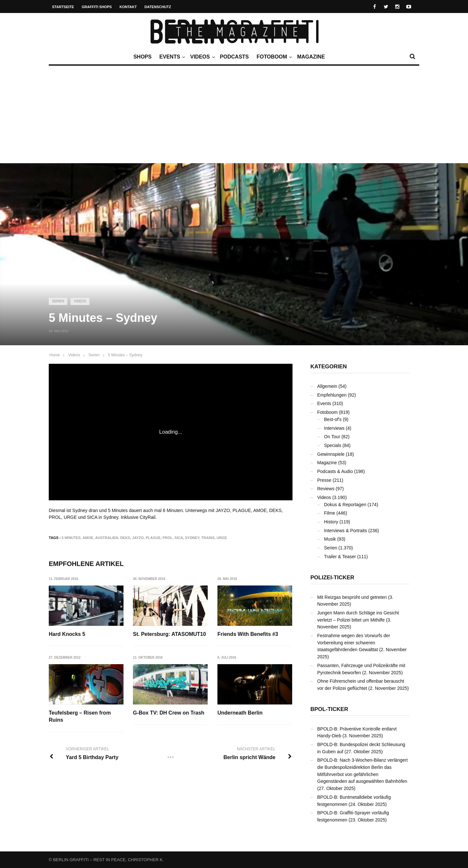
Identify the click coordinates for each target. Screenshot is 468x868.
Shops (142, 57)
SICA (179, 538)
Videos (201, 57)
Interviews (334, 428)
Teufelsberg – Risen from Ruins (80, 716)
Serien (58, 301)
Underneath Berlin (240, 713)
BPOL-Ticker (329, 709)
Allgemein (327, 386)
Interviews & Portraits (345, 531)
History (331, 522)
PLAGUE (153, 538)
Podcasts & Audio (335, 471)
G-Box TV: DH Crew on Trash (169, 713)
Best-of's (333, 419)
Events (171, 57)
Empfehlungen (332, 395)
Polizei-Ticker (332, 578)
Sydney (192, 538)
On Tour (332, 437)
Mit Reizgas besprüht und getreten (352, 597)
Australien (107, 538)
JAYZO (138, 538)
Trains (208, 538)
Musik (330, 539)
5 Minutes (71, 538)
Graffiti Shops (97, 7)
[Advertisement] (234, 114)
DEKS (125, 538)
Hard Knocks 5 (67, 634)
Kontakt (128, 7)
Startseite (63, 7)
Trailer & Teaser (340, 557)
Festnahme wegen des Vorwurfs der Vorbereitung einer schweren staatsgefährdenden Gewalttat (354, 643)
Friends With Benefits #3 (248, 634)
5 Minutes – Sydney (125, 355)
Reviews (326, 489)
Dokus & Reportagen (345, 505)
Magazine (311, 57)
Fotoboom (273, 57)
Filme (330, 513)
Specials (333, 445)
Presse (324, 480)
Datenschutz (158, 7)
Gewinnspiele (331, 454)
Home (55, 355)
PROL (168, 538)
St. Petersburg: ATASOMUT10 (169, 634)
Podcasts (234, 57)
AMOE (88, 538)
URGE (222, 538)
